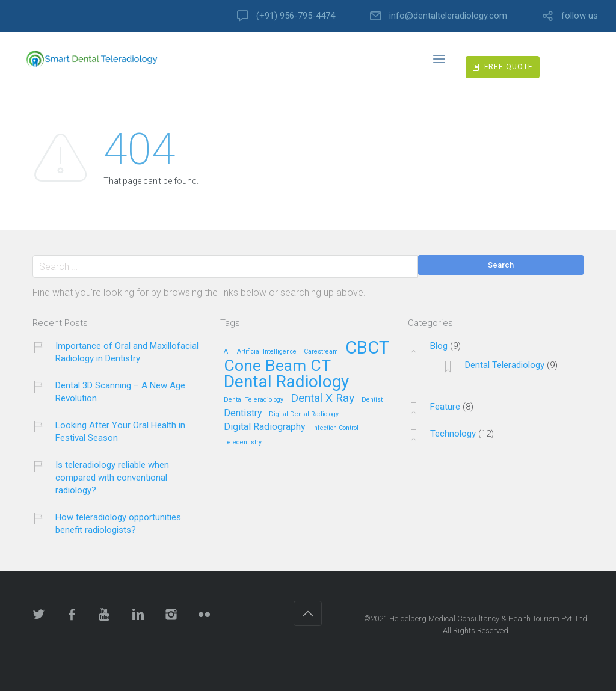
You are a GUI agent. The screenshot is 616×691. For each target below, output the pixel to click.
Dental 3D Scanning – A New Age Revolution (120, 392)
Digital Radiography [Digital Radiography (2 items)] (264, 427)
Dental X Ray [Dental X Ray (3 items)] (322, 398)
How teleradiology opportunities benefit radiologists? (118, 524)
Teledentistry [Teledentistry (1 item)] (243, 443)
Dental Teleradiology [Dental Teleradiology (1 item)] (254, 400)
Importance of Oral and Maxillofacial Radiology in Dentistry (127, 352)
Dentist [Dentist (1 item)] (372, 400)
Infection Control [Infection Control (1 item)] (335, 428)
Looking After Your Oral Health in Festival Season (120, 431)
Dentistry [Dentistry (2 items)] (243, 413)
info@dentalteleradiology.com (448, 16)
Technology (453, 434)
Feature (445, 407)
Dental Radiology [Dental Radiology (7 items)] (286, 382)
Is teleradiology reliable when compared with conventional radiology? (112, 478)
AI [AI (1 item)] (227, 352)
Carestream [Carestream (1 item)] (321, 352)
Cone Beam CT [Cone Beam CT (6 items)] (277, 366)
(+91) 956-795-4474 (296, 16)
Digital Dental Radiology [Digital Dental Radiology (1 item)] (304, 414)
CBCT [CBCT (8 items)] (367, 349)
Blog (439, 346)
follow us (580, 16)
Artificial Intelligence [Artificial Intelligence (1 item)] (267, 352)
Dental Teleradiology (505, 365)
